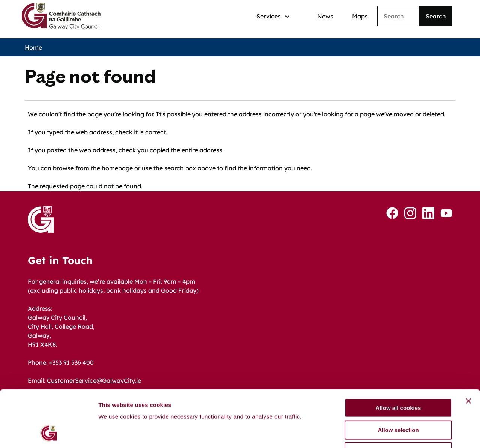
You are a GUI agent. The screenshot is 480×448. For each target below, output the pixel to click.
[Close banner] (468, 349)
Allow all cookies (398, 356)
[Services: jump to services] (273, 16)
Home (33, 47)
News (325, 16)
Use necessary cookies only (398, 400)
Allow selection (398, 378)
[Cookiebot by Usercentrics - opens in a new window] (49, 433)
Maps (360, 16)
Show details (394, 433)
